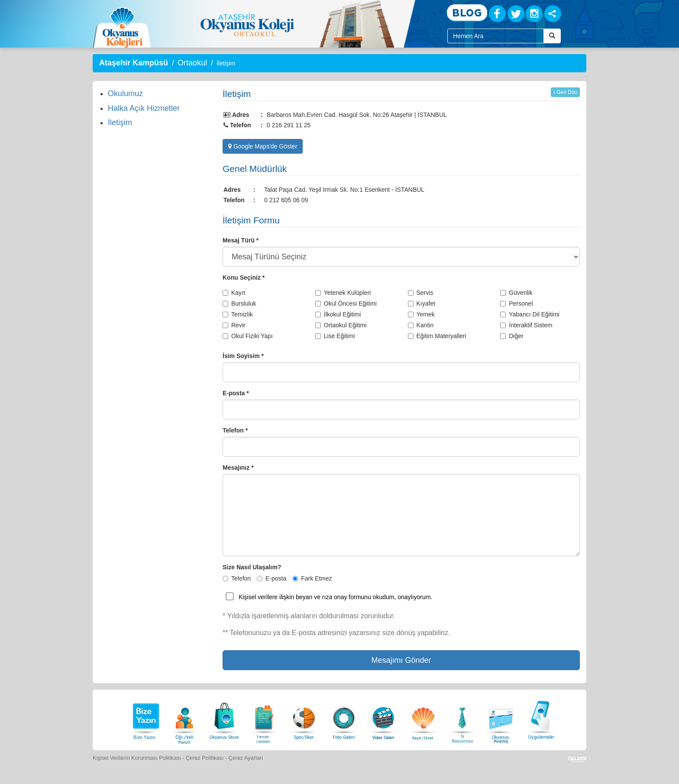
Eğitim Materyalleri (437, 336)
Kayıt (234, 293)
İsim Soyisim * (243, 356)
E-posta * (236, 393)
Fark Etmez (312, 578)
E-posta (272, 578)
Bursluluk (239, 303)
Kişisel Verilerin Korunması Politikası (137, 758)
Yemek (421, 314)
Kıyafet (422, 303)
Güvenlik (516, 293)
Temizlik (238, 314)
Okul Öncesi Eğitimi (346, 303)
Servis (421, 293)
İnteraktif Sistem (526, 325)
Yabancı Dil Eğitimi (530, 314)
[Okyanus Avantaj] (501, 719)
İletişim (120, 123)
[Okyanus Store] (224, 719)
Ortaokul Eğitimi (341, 325)
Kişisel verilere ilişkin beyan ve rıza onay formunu (305, 597)
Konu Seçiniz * (244, 277)
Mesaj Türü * (241, 240)
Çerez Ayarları (246, 758)
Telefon (237, 578)
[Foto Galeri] (344, 719)
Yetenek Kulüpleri (343, 293)
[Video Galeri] (383, 719)
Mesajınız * (238, 468)
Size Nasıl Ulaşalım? (252, 567)
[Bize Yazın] (145, 719)
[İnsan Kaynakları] (462, 719)
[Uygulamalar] (541, 719)
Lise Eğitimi (335, 336)
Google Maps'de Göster (263, 146)
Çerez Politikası (205, 758)
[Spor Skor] (304, 719)
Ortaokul (192, 63)
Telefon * (235, 430)
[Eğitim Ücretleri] (423, 719)
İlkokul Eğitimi (338, 314)
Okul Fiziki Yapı (248, 336)
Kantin (421, 325)
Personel (516, 303)
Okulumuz (125, 94)
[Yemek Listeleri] (264, 719)
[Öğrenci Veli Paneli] (184, 719)
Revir (234, 325)
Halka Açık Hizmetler (144, 108)
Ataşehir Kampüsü (134, 63)
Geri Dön (565, 92)
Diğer (512, 336)
